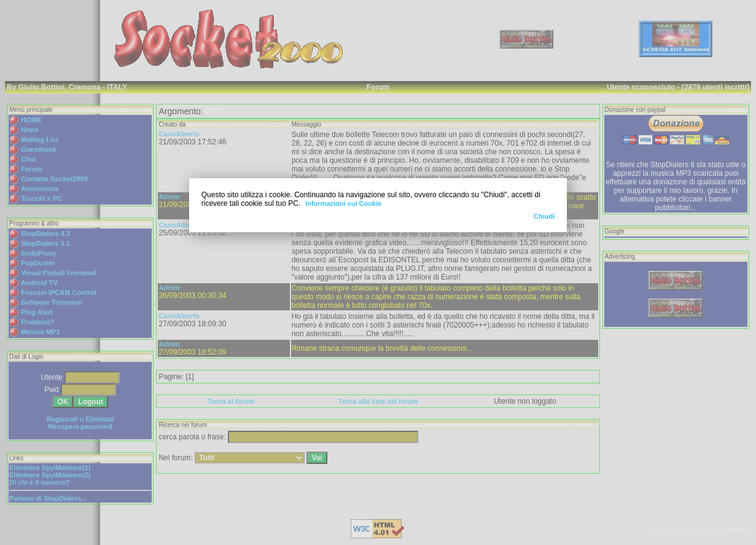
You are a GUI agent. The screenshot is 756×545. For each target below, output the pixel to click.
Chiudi (544, 216)
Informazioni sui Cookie (343, 203)
